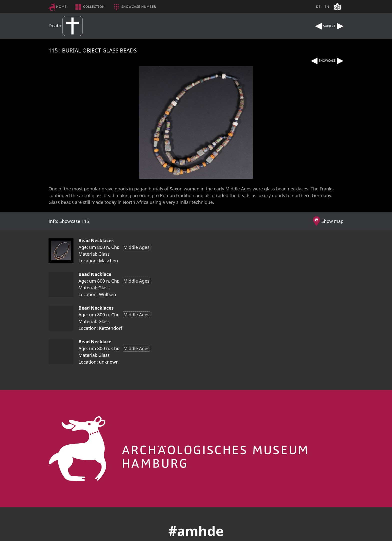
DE (318, 7)
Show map (332, 221)
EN (327, 7)
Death (65, 25)
